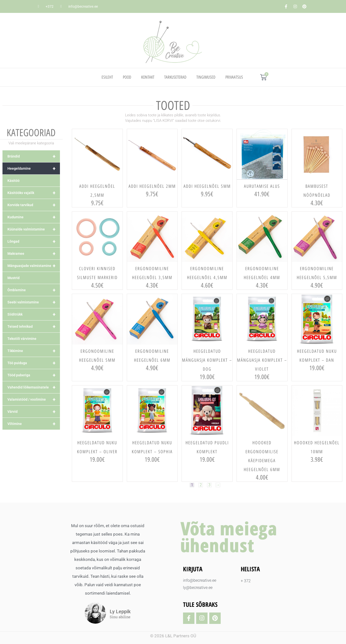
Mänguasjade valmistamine (34, 266)
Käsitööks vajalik (34, 193)
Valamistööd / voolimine (34, 399)
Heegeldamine (34, 168)
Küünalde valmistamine (34, 229)
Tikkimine (34, 351)
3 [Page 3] (210, 485)
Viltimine (34, 424)
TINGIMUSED (206, 77)
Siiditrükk (34, 314)
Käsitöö (13, 181)
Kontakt (148, 77)
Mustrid (13, 278)
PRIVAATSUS (234, 77)
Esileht (107, 77)
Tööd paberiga (34, 375)
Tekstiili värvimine (22, 339)
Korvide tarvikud (34, 205)
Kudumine (34, 217)
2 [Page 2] (201, 485)
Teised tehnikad (34, 326)
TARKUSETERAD (175, 77)
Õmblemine (34, 290)
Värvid (34, 412)
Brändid (34, 156)
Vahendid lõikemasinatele (34, 387)
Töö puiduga (34, 363)
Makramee (34, 254)
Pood (127, 77)
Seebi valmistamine (34, 302)
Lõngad (34, 241)
